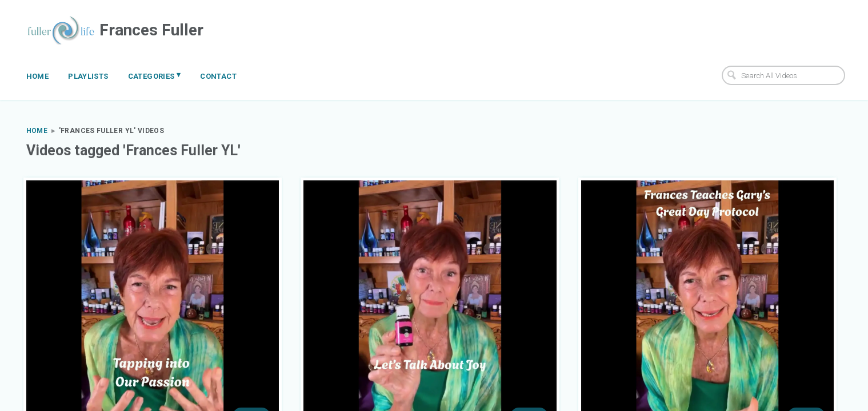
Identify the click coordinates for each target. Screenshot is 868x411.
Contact (218, 76)
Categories (155, 75)
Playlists (88, 76)
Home (38, 76)
